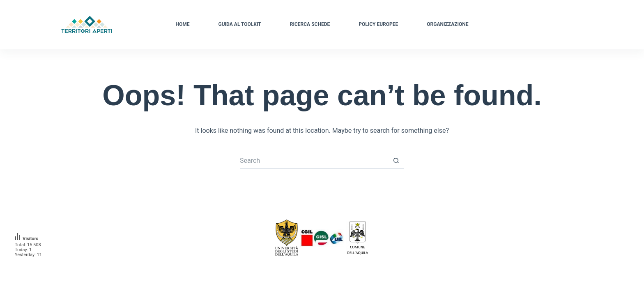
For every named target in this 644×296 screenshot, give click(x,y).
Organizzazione (447, 24)
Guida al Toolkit (240, 24)
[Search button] (396, 161)
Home (183, 24)
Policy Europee (378, 24)
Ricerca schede (310, 24)
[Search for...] (314, 161)
